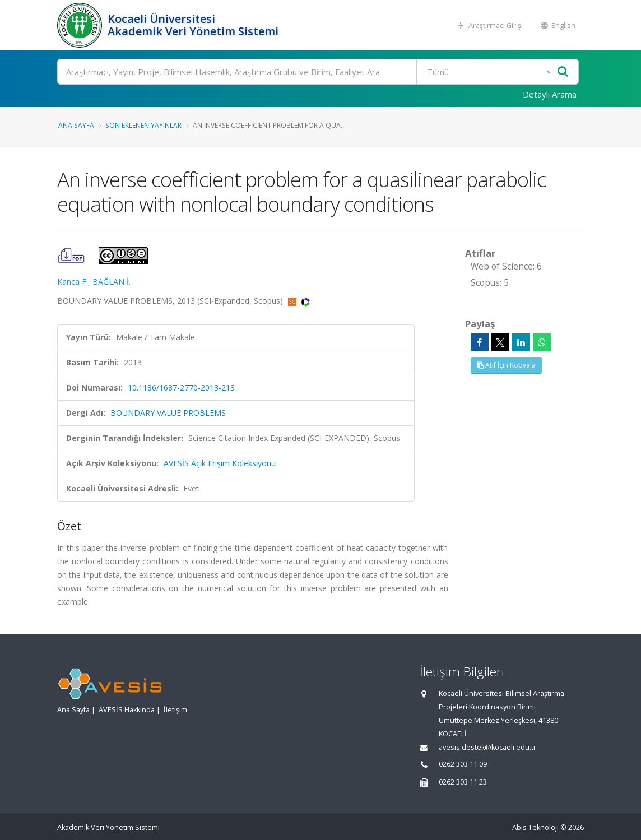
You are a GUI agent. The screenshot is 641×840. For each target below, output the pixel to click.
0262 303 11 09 (463, 764)
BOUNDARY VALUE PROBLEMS (168, 413)
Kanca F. (73, 282)
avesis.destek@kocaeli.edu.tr (487, 747)
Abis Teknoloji (535, 827)
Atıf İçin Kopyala (506, 365)
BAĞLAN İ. (112, 282)
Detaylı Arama (550, 94)
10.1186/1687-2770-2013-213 (181, 387)
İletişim (175, 710)
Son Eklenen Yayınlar (143, 125)
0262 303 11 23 (463, 782)
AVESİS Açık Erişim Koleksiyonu (220, 463)
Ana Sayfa (76, 125)
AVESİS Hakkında (127, 710)
